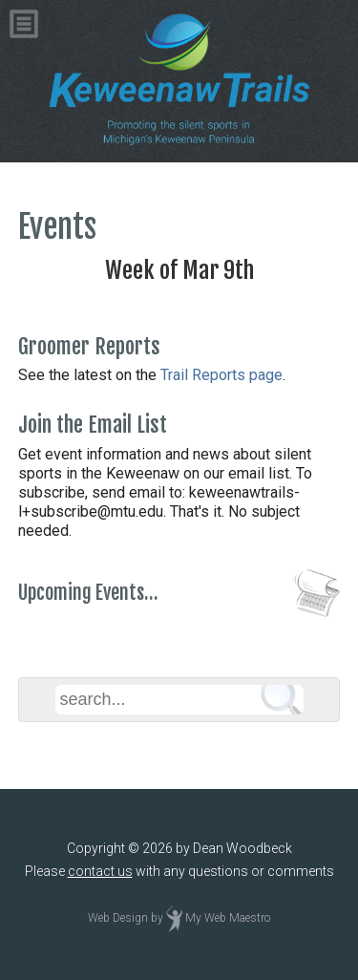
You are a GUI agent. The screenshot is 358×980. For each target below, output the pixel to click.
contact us (100, 871)
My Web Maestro (228, 918)
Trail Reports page (221, 375)
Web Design (118, 918)
